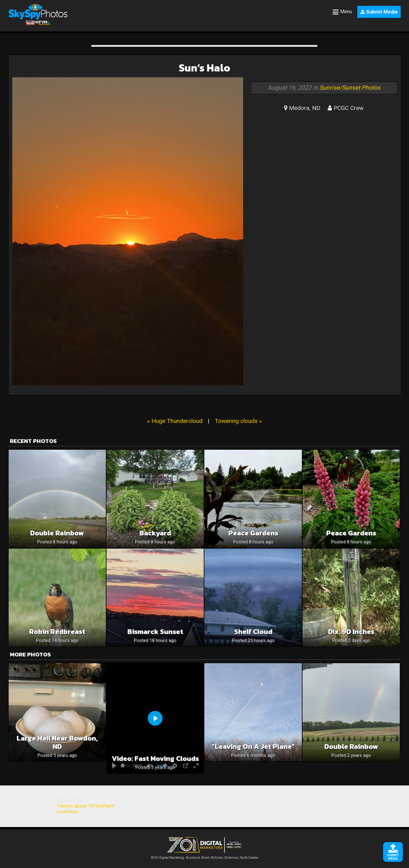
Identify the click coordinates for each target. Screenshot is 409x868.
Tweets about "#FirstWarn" (86, 806)
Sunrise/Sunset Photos (350, 88)
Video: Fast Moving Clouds (155, 758)
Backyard (155, 533)
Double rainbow (351, 746)
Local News (68, 812)
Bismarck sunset (155, 632)
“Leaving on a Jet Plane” (253, 746)
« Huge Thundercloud (175, 421)
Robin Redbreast (57, 632)
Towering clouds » (238, 421)
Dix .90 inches (351, 632)
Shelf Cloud (253, 632)
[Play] (155, 718)
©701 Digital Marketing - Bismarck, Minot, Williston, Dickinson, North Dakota (205, 856)
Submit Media (379, 12)
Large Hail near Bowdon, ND (57, 742)
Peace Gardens (253, 533)
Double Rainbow (57, 533)
